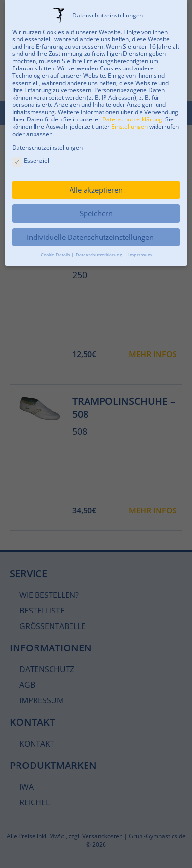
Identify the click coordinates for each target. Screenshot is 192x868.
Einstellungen (130, 127)
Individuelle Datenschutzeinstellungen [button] (90, 237)
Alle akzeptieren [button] (96, 190)
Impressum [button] (140, 255)
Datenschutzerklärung (132, 119)
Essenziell (31, 161)
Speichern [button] (96, 213)
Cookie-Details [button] (56, 255)
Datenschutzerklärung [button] (99, 255)
